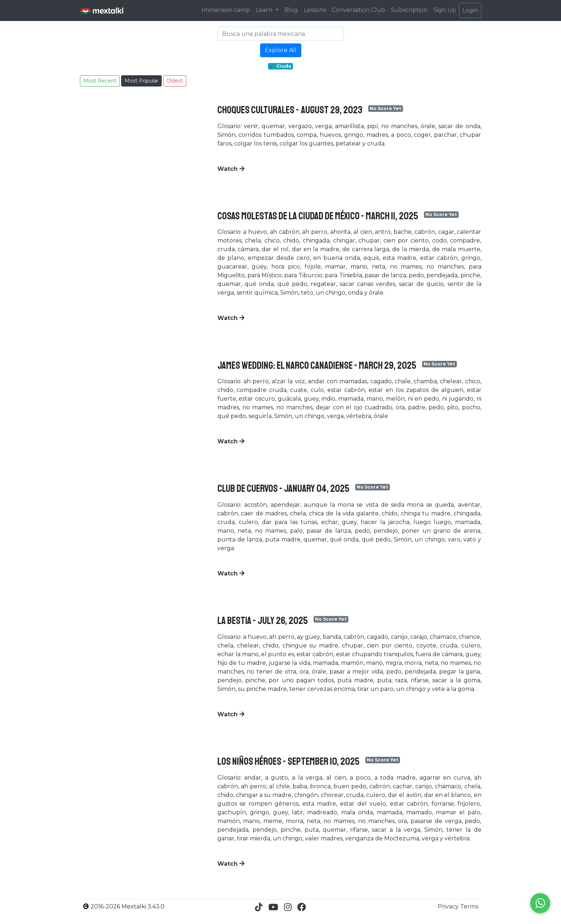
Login (470, 10)
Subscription (409, 10)
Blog (291, 10)
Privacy (449, 906)
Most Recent (100, 81)
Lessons (315, 10)
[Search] (281, 34)
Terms (469, 906)
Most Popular (141, 81)
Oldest (175, 81)
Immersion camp (226, 10)
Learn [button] (265, 10)
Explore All (281, 50)
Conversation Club (358, 10)
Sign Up (445, 10)
